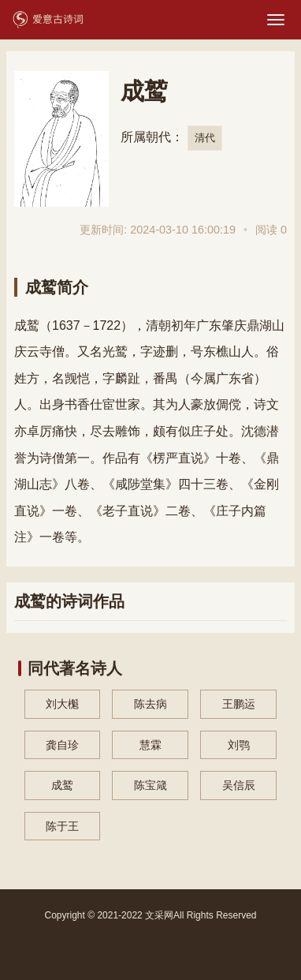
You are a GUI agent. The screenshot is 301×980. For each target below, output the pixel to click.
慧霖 (150, 745)
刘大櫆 (62, 704)
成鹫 (62, 785)
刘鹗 (239, 745)
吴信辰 (239, 785)
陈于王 (62, 826)
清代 (205, 138)
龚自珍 (62, 745)
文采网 (159, 915)
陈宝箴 (150, 785)
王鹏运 (239, 704)
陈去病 (150, 704)
